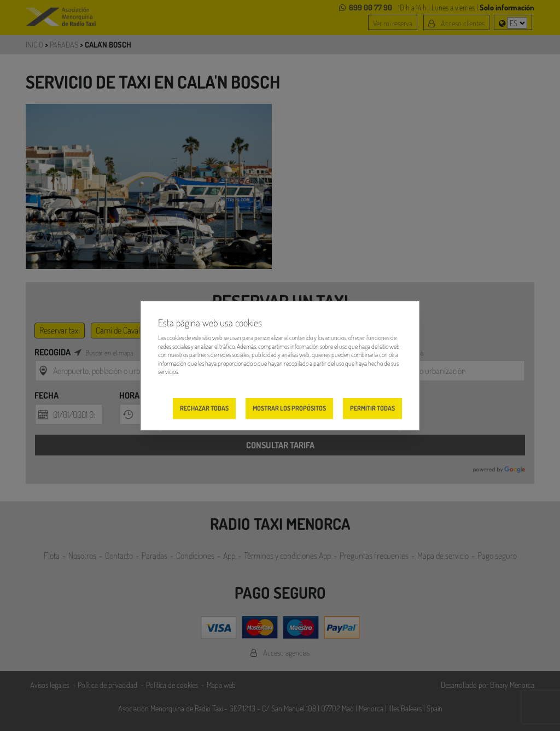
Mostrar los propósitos (289, 408)
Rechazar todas (204, 408)
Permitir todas (372, 408)
